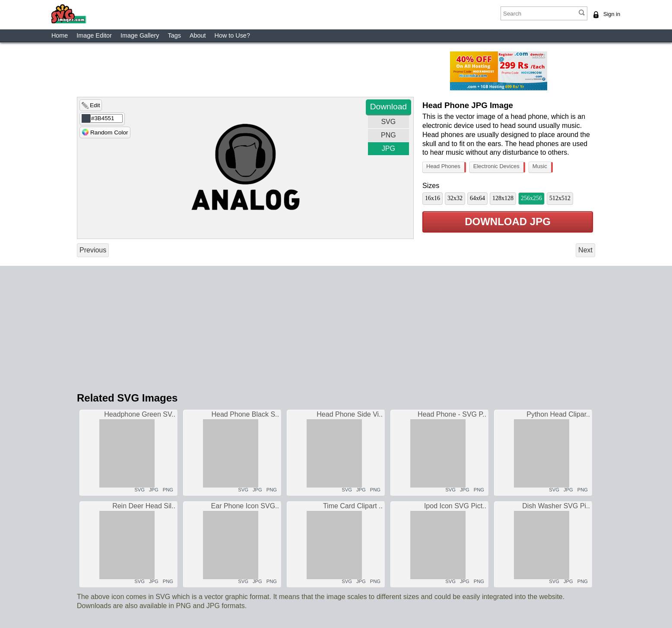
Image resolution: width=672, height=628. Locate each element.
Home (60, 35)
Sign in (612, 14)
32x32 (455, 198)
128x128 (503, 198)
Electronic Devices (498, 167)
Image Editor (94, 35)
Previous (93, 250)
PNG (388, 135)
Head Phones (445, 167)
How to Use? (232, 35)
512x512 (560, 198)
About (198, 35)
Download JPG (508, 222)
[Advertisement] (282, 71)
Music (542, 167)
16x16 (433, 198)
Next (585, 250)
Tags (174, 35)
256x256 (531, 198)
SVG (388, 122)
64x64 (477, 198)
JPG (388, 148)
